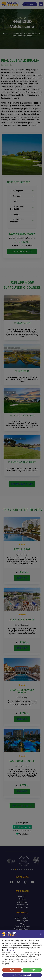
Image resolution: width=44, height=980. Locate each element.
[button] (41, 934)
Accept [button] (32, 970)
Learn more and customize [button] (22, 975)
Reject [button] (12, 970)
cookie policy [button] (9, 950)
